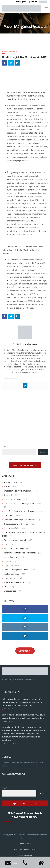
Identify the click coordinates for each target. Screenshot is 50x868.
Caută (5, 447)
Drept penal (9, 515)
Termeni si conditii (25, 844)
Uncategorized (10, 591)
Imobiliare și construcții (14, 549)
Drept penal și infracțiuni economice (19, 520)
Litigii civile (8, 565)
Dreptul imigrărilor (12, 528)
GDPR (6, 544)
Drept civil (8, 495)
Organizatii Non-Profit (13, 578)
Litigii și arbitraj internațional (16, 570)
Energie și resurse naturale (15, 540)
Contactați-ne (25, 651)
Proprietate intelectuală (14, 582)
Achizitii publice (10, 482)
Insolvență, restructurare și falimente (20, 553)
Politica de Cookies (25, 855)
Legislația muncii (11, 557)
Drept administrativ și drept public (18, 491)
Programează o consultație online (25, 465)
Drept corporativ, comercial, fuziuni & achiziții (23, 503)
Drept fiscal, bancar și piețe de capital (20, 511)
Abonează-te (8, 821)
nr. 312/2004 (13, 284)
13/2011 (21, 263)
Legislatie (8, 561)
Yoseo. (26, 838)
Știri (5, 587)
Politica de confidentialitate (25, 849)
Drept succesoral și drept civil (16, 524)
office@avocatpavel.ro (27, 2)
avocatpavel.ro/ (11, 378)
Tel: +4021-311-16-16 (13, 774)
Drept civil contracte (12, 499)
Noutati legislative (10, 52)
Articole (7, 487)
